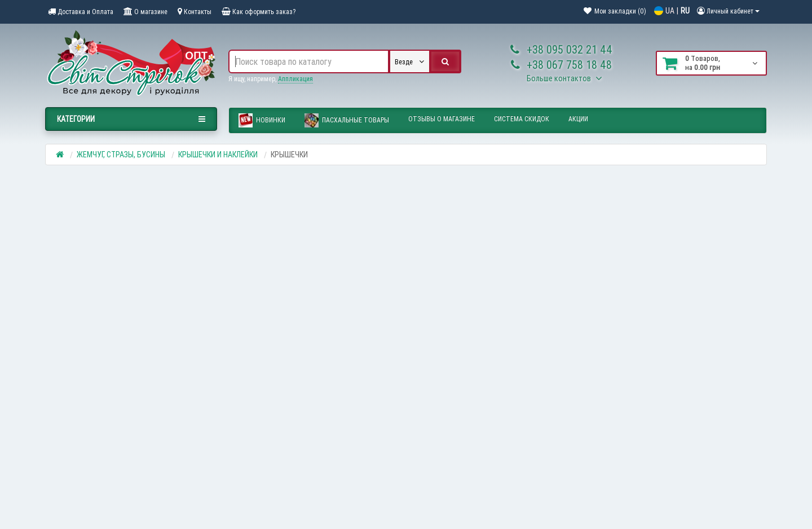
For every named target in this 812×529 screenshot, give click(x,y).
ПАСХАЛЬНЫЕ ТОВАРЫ (347, 120)
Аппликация (295, 79)
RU (685, 11)
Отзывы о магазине (442, 119)
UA (670, 11)
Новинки (262, 120)
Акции (578, 119)
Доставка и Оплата (81, 12)
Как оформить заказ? (259, 12)
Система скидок (522, 119)
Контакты (195, 12)
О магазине (145, 12)
